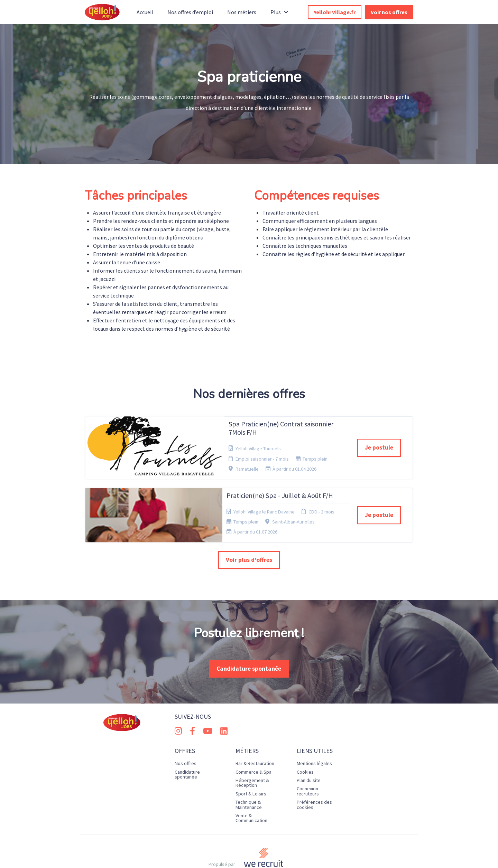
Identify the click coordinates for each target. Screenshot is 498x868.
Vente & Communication (251, 790)
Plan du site (309, 752)
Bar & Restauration (255, 735)
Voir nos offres (389, 12)
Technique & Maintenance (249, 776)
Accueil (145, 12)
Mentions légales (314, 735)
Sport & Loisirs (251, 765)
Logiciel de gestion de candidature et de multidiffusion (249, 855)
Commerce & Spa (253, 743)
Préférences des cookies (314, 776)
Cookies (305, 743)
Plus (279, 12)
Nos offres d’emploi (190, 12)
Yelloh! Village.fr (335, 12)
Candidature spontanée (249, 640)
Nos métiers (242, 12)
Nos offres (186, 735)
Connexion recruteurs (308, 763)
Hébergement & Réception (252, 754)
